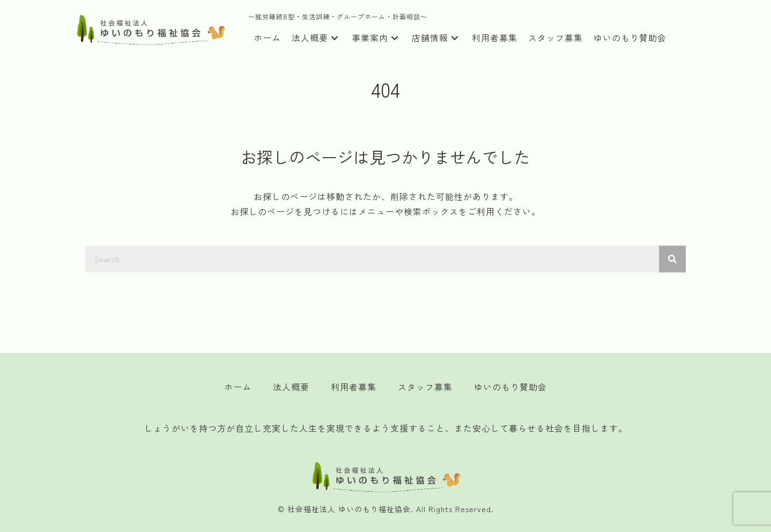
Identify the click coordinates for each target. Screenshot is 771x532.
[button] (335, 38)
